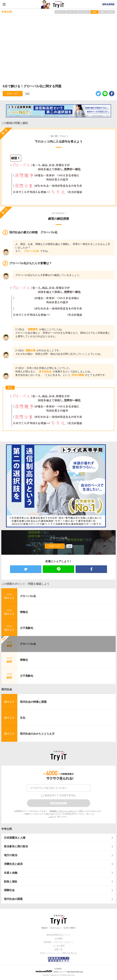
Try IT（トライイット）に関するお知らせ (58, 953)
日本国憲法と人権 (15, 838)
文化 (23, 718)
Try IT (59, 4)
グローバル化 (28, 596)
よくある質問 (59, 946)
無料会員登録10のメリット (58, 935)
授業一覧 (59, 949)
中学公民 (7, 829)
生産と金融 (11, 873)
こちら (51, 817)
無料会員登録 (108, 4)
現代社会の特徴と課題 (33, 702)
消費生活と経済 (13, 864)
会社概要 (59, 939)
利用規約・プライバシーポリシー (63, 811)
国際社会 (9, 890)
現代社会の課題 (13, 899)
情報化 (24, 612)
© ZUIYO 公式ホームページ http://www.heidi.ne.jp (59, 970)
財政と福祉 (11, 882)
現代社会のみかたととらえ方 (37, 734)
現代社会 (7, 689)
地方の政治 (11, 855)
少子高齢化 (27, 628)
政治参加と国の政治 (16, 846)
